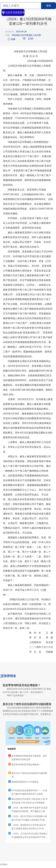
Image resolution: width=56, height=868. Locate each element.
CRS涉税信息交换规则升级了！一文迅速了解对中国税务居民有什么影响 (29, 792)
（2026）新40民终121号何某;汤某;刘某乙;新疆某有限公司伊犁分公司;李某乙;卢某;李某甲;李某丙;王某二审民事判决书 (29, 827)
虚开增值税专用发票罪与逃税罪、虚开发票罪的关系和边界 (29, 758)
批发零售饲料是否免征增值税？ (26, 765)
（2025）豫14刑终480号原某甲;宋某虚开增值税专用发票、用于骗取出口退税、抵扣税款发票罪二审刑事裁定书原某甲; (30, 810)
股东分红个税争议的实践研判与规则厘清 (29, 775)
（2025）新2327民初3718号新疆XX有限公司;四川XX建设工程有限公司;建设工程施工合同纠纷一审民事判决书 (29, 819)
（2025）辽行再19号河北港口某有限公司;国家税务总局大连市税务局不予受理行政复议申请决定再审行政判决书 (30, 836)
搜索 (49, 6)
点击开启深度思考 (13, 13)
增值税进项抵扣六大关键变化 (25, 782)
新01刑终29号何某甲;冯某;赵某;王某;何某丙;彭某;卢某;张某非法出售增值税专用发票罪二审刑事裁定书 (30, 801)
